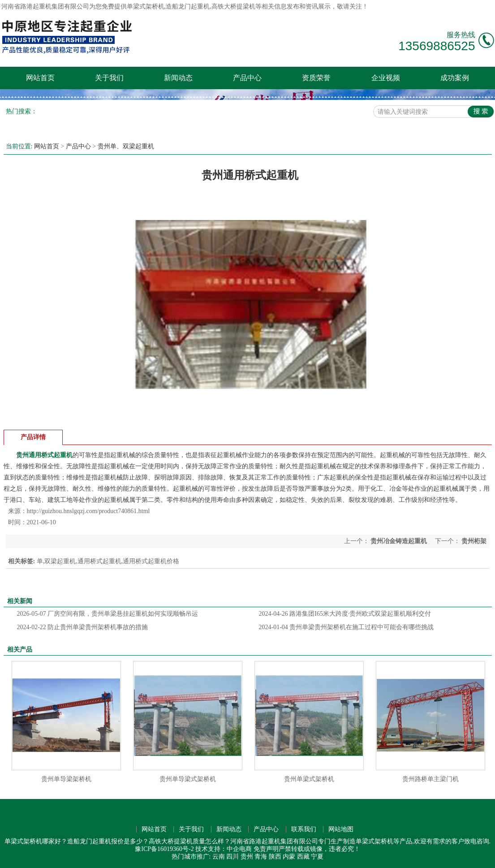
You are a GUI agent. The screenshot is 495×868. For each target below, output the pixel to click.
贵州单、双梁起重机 (126, 146)
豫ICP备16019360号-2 (164, 849)
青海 (261, 857)
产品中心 (247, 78)
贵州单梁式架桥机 (309, 779)
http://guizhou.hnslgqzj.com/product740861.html (88, 511)
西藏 (303, 857)
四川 (232, 857)
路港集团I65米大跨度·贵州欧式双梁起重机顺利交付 (345, 614)
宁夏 (317, 857)
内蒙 (289, 857)
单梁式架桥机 (146, 6)
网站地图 (341, 829)
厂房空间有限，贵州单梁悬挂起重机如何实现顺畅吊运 (108, 614)
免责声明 (266, 849)
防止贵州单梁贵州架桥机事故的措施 (83, 627)
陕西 (275, 857)
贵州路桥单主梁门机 (430, 779)
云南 (219, 857)
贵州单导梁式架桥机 (188, 779)
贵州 (247, 857)
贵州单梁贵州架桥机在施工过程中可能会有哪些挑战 (346, 627)
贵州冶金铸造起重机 (399, 541)
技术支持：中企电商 (224, 849)
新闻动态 (178, 78)
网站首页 (40, 78)
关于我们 (109, 78)
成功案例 (455, 78)
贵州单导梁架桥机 (66, 779)
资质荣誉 (316, 78)
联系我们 (304, 829)
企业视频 (386, 78)
